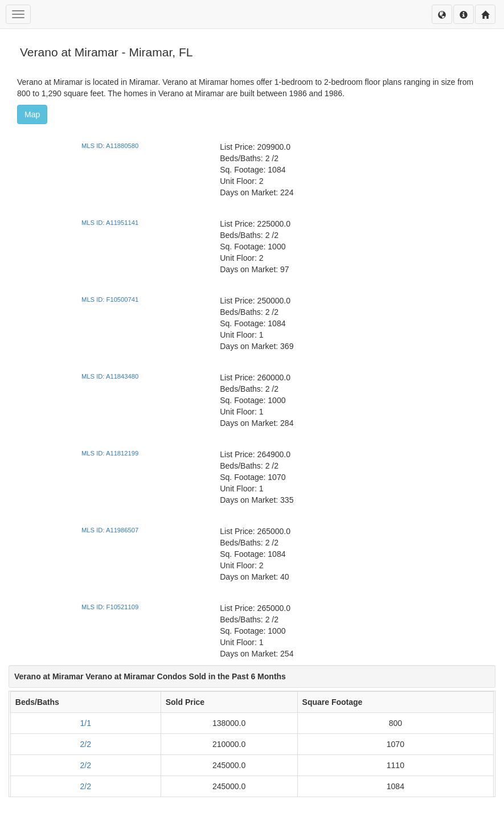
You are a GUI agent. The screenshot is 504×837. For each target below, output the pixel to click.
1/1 (86, 723)
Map (32, 114)
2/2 (86, 744)
